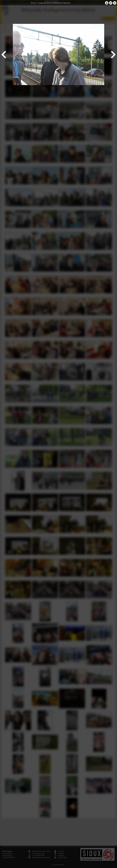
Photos (33, 3)
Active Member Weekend (62, 3)
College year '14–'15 (45, 3)
